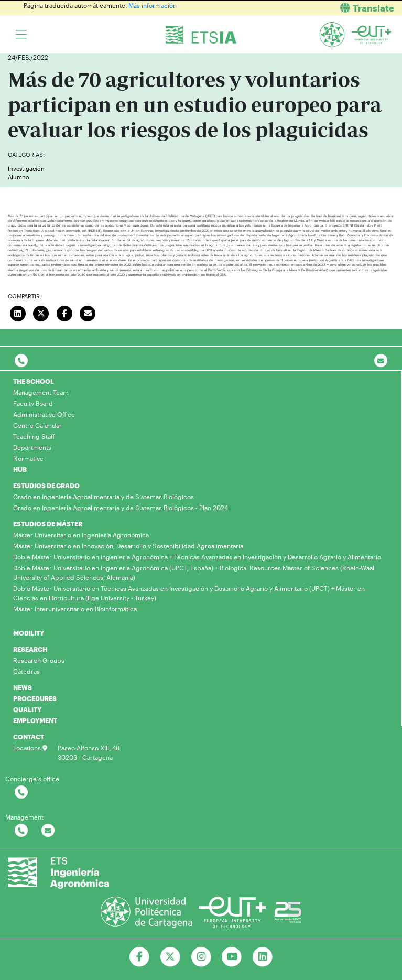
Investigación (26, 169)
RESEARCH (30, 649)
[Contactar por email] (48, 831)
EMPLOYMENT (35, 720)
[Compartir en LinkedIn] (18, 312)
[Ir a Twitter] (170, 957)
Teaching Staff (34, 436)
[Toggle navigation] (21, 35)
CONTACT (29, 737)
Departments (32, 447)
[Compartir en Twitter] (41, 312)
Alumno (19, 177)
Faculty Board (33, 403)
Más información (153, 5)
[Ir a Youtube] (232, 957)
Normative (28, 458)
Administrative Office (44, 414)
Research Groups (39, 660)
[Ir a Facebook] (139, 957)
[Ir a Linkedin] (263, 957)
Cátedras (26, 671)
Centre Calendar (37, 425)
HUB (20, 469)
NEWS (23, 687)
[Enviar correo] (88, 312)
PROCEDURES (35, 698)
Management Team (41, 392)
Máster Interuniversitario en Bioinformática (75, 609)
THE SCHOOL (34, 381)
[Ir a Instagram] (201, 957)
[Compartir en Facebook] (64, 312)
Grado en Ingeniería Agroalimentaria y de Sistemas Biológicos (104, 497)
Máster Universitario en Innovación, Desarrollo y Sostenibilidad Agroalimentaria (128, 546)
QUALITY (27, 709)
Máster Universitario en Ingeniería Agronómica (81, 535)
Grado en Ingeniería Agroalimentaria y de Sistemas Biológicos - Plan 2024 (121, 508)
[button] (306, 8)
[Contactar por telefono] (21, 361)
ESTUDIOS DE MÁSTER (48, 524)
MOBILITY (29, 633)
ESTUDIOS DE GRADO (46, 486)
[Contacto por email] (381, 361)
